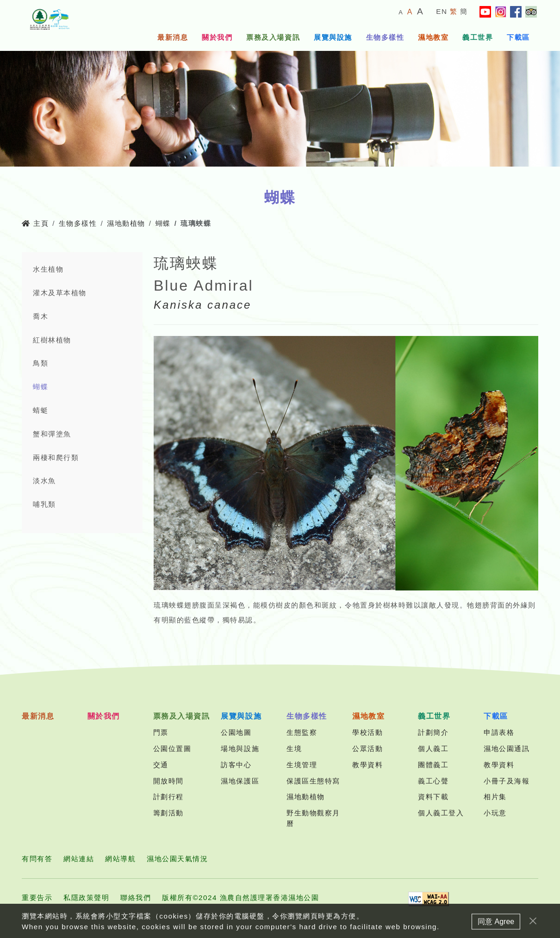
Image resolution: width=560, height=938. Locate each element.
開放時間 (168, 781)
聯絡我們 (136, 898)
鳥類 (40, 363)
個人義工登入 (441, 813)
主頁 (35, 223)
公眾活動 (367, 749)
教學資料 (367, 765)
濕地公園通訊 (507, 749)
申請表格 (499, 732)
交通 (161, 765)
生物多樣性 (385, 37)
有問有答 (37, 859)
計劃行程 (168, 797)
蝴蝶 (163, 223)
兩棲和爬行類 (56, 457)
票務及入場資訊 (273, 37)
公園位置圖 (172, 749)
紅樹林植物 (52, 340)
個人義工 (433, 749)
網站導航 (120, 859)
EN (442, 11)
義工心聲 (433, 781)
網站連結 (79, 859)
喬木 (40, 316)
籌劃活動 (168, 813)
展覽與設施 (333, 37)
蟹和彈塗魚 (52, 434)
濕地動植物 (126, 223)
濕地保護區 (240, 781)
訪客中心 (236, 765)
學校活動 (367, 732)
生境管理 (302, 765)
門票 (161, 732)
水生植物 (48, 269)
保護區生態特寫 (313, 781)
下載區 (518, 37)
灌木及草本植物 (60, 293)
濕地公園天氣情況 (177, 859)
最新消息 (173, 37)
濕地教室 (433, 37)
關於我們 (217, 37)
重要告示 (37, 898)
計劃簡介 (433, 732)
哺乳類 (44, 504)
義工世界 (478, 37)
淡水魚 (44, 481)
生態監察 (302, 732)
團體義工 (433, 765)
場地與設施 (240, 749)
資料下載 (433, 797)
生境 (294, 749)
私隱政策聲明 (86, 898)
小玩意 (495, 813)
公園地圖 (236, 732)
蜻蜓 (40, 410)
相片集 (495, 797)
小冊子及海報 (507, 781)
